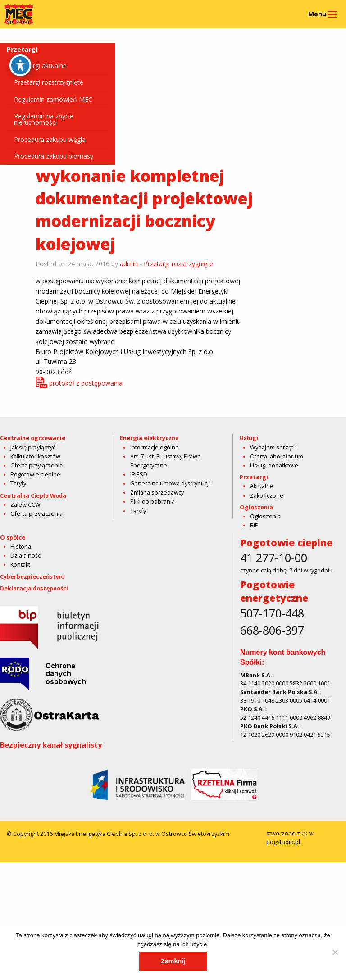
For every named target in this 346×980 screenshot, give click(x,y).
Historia (21, 665)
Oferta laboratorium (277, 456)
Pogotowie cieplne (35, 474)
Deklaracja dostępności (34, 706)
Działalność (25, 674)
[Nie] (335, 952)
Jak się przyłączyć (33, 447)
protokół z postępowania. (86, 383)
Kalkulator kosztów (35, 456)
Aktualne (262, 486)
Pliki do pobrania (153, 501)
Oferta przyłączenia (36, 465)
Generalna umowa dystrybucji (170, 483)
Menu (317, 14)
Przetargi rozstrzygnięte (49, 82)
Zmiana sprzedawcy (157, 492)
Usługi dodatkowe (274, 465)
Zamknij (173, 961)
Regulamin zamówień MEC (53, 99)
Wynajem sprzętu (273, 447)
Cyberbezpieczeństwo (32, 694)
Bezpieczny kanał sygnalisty (51, 863)
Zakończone (267, 496)
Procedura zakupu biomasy (54, 156)
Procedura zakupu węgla (50, 139)
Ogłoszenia (265, 516)
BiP (254, 525)
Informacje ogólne (155, 447)
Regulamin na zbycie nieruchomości (44, 119)
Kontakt (20, 683)
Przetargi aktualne (40, 66)
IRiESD (139, 474)
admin (129, 264)
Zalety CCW (25, 505)
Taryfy (18, 483)
